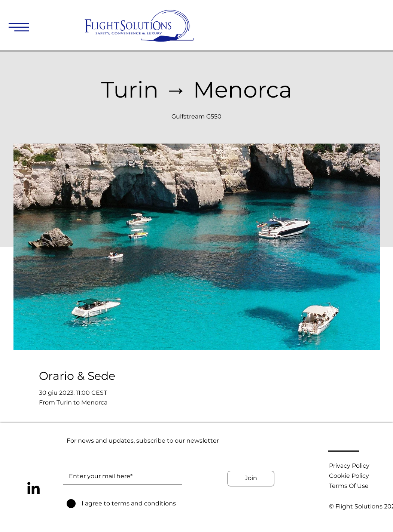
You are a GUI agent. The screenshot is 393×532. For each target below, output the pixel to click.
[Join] (251, 479)
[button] (19, 27)
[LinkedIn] (33, 489)
